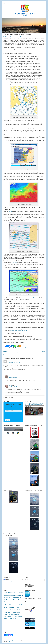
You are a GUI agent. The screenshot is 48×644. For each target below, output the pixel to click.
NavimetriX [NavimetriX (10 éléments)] (6, 610)
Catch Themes (42, 640)
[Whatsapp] (15, 346)
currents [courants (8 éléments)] (6, 597)
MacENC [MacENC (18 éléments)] (6, 608)
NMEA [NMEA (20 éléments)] (6, 612)
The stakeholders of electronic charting (19, 331)
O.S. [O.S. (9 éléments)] (9, 612)
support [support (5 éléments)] (19, 614)
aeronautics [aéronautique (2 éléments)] (17, 593)
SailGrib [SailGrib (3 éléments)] (12, 614)
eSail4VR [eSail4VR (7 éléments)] (10, 597)
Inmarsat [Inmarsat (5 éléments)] (18, 602)
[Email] (18, 346)
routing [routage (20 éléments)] (6, 614)
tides (26, 348)
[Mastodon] (10, 346)
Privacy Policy (10, 641)
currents (23, 348)
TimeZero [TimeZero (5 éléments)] (17, 616)
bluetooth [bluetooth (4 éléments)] (21, 593)
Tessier (9, 361)
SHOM (10, 212)
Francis (18, 37)
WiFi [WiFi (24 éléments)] (15, 619)
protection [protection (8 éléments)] (15, 612)
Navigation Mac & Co (25, 14)
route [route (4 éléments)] (9, 614)
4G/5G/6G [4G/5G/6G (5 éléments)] (6, 593)
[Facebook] (5, 346)
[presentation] (15, 416)
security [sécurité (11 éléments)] (6, 616)
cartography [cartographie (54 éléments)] (18, 595)
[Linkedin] (13, 346)
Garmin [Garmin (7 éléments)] (19, 597)
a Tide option (14, 262)
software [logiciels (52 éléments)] (20, 605)
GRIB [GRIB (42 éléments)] (18, 599)
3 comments (24, 37)
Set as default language (9, 581)
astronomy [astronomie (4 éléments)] (13, 593)
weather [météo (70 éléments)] (15, 607)
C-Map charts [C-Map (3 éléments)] (11, 595)
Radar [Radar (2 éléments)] (19, 612)
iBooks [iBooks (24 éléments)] (6, 602)
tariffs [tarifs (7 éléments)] (9, 616)
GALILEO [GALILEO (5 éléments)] (15, 597)
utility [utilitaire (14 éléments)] (21, 616)
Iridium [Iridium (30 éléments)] (6, 605)
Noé (34, 298)
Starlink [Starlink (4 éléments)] (15, 614)
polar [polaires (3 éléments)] (12, 612)
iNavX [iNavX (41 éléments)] (14, 602)
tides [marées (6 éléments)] (11, 608)
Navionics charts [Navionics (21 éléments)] (15, 610)
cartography (19, 348)
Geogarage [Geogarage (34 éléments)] (8, 599)
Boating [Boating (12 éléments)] (6, 595)
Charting (11, 348)
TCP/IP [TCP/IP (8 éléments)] (13, 616)
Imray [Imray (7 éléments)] (10, 602)
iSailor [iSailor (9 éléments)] (10, 605)
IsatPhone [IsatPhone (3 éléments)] (14, 605)
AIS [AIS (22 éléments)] (9, 592)
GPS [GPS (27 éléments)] (14, 599)
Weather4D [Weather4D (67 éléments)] (8, 619)
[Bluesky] (7, 346)
